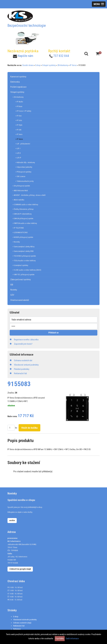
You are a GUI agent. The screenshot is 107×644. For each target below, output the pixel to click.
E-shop (16, 617)
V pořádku (60, 639)
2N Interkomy (63, 65)
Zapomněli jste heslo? (23, 344)
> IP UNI (18, 130)
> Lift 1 (18, 148)
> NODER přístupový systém (23, 237)
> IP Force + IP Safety (23, 111)
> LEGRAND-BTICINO (20, 232)
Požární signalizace (18, 87)
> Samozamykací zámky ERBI (23, 251)
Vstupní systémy (49, 65)
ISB (12, 285)
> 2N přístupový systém (21, 186)
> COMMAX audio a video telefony (25, 205)
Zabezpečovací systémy (21, 279)
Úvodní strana (28, 65)
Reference (17, 629)
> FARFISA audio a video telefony (25, 223)
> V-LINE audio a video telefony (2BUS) (27, 270)
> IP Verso (19, 139)
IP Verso (73, 65)
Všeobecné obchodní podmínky (25, 620)
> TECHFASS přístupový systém (24, 256)
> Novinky (16, 242)
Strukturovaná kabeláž (20, 300)
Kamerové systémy (18, 77)
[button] (99, 4)
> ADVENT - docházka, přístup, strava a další (29, 195)
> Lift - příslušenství (23, 144)
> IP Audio (19, 102)
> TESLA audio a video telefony (24, 261)
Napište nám (25, 56)
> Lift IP (18, 158)
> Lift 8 (18, 153)
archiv (12, 520)
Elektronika (15, 82)
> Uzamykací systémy (20, 265)
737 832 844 (61, 56)
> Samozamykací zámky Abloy (23, 247)
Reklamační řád (19, 626)
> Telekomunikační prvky (24, 181)
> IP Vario (19, 134)
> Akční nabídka (18, 200)
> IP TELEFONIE (18, 228)
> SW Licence (20, 176)
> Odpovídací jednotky (24, 167)
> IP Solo (19, 120)
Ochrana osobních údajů (22, 623)
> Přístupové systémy (23, 172)
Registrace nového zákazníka (26, 340)
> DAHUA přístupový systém (23, 218)
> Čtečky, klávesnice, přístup (23, 209)
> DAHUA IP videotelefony (22, 214)
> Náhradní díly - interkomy (25, 162)
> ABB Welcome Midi (20, 191)
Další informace (72, 639)
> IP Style (19, 125)
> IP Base (19, 106)
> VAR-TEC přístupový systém (23, 275)
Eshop (38, 65)
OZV (12, 295)
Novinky (14, 290)
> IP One (18, 116)
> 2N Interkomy (18, 97)
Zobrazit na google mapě (20, 569)
